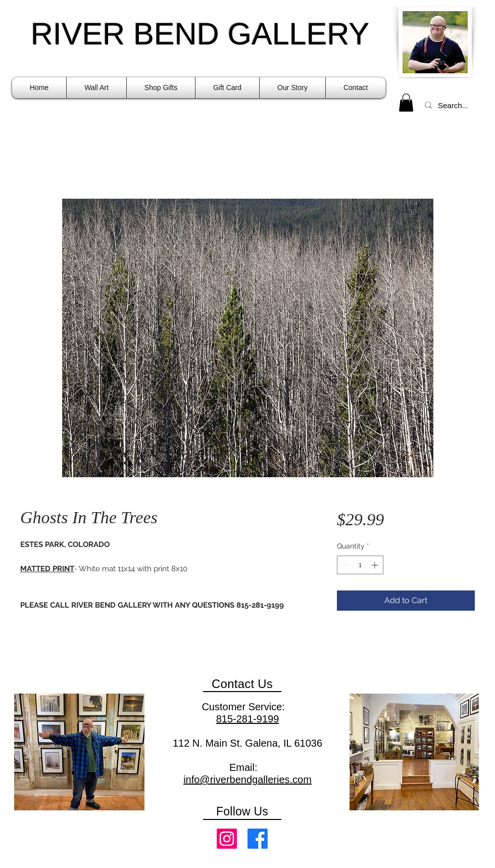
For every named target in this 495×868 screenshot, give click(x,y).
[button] (96, 88)
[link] (406, 103)
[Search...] (454, 105)
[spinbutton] (360, 565)
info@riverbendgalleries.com (247, 780)
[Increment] (376, 565)
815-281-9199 (248, 719)
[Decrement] (345, 565)
